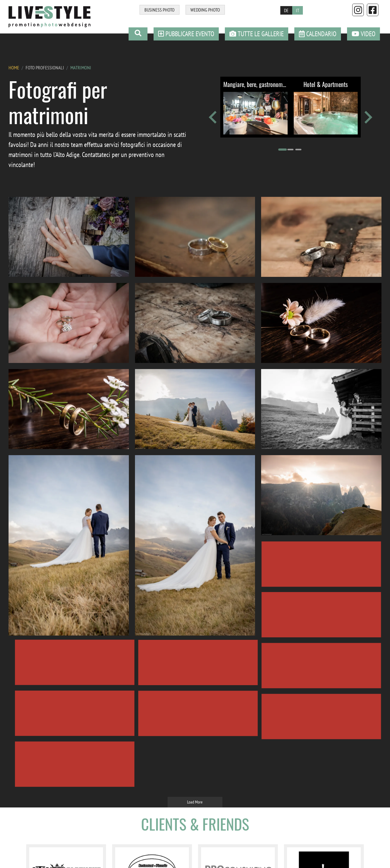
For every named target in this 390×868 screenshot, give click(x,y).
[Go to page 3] (299, 150)
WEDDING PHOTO (205, 10)
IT (298, 10)
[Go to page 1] (283, 150)
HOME (14, 68)
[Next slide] (367, 117)
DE (286, 10)
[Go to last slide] (214, 117)
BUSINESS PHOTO (160, 10)
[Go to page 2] (291, 150)
